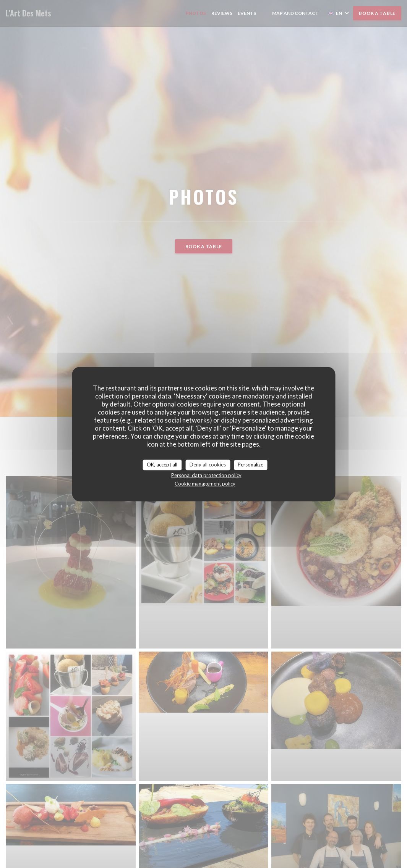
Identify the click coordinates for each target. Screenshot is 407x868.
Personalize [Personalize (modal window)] (251, 465)
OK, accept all (162, 465)
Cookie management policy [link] (205, 484)
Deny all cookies (208, 465)
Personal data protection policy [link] (206, 475)
